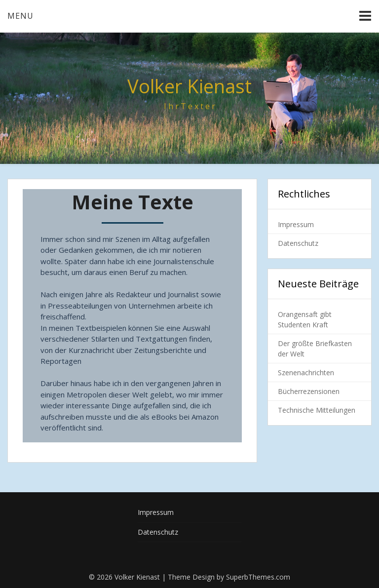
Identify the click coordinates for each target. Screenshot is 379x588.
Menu (20, 16)
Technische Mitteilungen (317, 410)
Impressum (296, 224)
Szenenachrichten (306, 372)
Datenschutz (298, 243)
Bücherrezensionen (309, 391)
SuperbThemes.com (258, 577)
